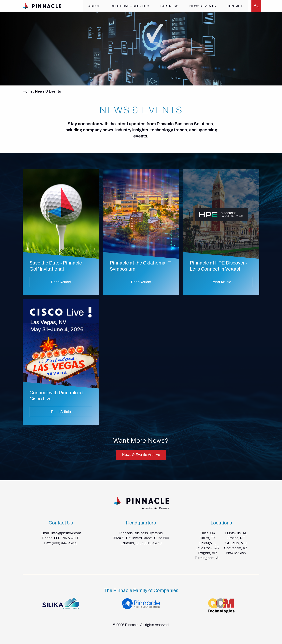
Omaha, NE (236, 538)
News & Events (202, 6)
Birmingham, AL (208, 558)
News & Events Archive (141, 455)
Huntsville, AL (236, 533)
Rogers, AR (208, 553)
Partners (169, 6)
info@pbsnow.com (66, 533)
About (94, 6)
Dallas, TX (208, 538)
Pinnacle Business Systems (141, 533)
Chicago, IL (208, 543)
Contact (234, 6)
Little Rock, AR (208, 548)
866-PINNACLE (67, 538)
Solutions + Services (130, 6)
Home (28, 91)
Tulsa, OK (208, 533)
